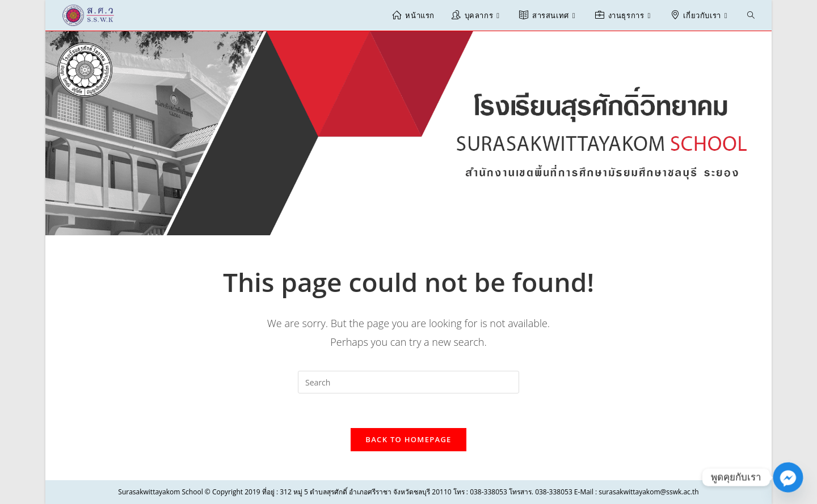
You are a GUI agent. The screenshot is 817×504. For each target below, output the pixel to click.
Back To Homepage (408, 439)
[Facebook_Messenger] (788, 477)
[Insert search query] (408, 382)
